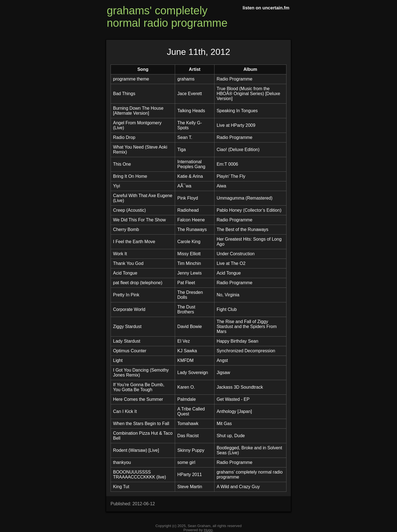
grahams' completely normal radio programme (167, 17)
